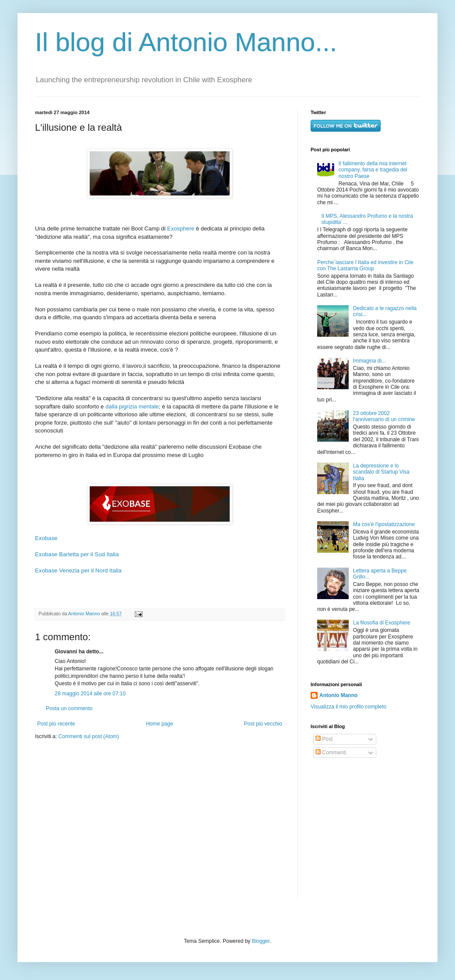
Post (324, 739)
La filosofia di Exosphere (382, 623)
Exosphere (181, 228)
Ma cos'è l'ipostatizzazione (384, 524)
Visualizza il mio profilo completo (348, 707)
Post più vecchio (263, 724)
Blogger (261, 941)
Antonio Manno (85, 614)
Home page (160, 724)
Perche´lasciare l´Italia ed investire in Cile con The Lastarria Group (365, 265)
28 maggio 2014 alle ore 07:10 (90, 694)
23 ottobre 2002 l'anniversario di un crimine (384, 416)
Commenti (331, 753)
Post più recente (56, 724)
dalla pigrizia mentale (132, 406)
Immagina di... (369, 361)
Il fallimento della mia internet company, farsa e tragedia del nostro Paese (373, 170)
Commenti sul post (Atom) (89, 736)
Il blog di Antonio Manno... (186, 42)
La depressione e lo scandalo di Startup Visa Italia (381, 472)
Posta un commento (69, 708)
